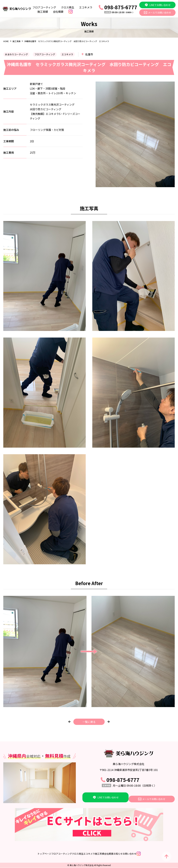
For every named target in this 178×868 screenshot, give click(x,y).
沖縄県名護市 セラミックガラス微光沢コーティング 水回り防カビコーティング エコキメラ (67, 41)
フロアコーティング (44, 7)
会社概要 (58, 12)
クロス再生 (68, 7)
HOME (6, 41)
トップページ (17, 854)
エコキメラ (86, 7)
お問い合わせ (150, 854)
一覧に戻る (89, 722)
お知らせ (132, 854)
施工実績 (43, 12)
